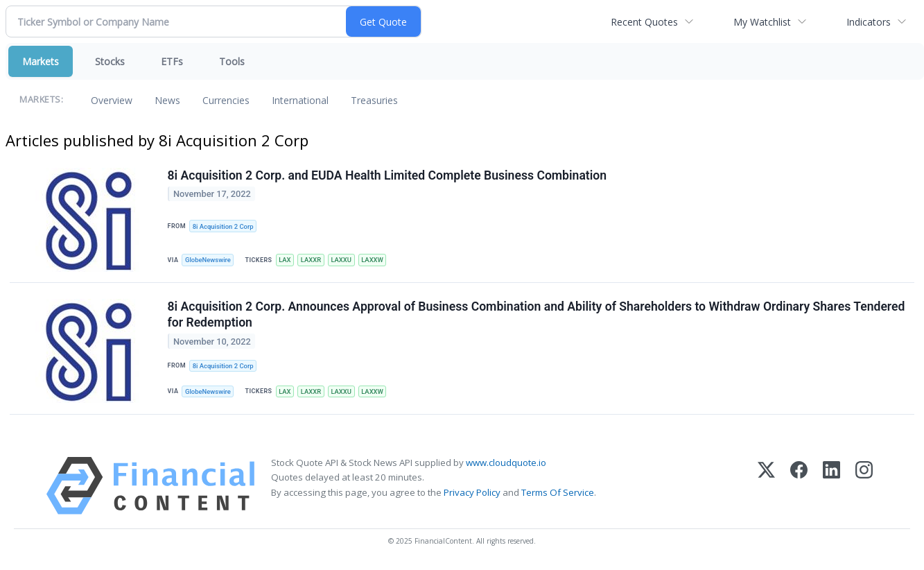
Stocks (110, 61)
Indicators (869, 22)
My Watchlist (762, 22)
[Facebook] (799, 488)
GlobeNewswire (209, 260)
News (167, 100)
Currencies (226, 100)
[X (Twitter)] (766, 488)
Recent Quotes (644, 22)
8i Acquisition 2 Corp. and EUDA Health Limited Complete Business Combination (387, 175)
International (300, 100)
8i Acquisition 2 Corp (224, 226)
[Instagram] (864, 488)
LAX (286, 260)
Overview (112, 100)
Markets (41, 61)
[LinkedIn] (831, 488)
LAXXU (344, 260)
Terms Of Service (558, 494)
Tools (232, 61)
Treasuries (374, 100)
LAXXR (313, 260)
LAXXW (376, 260)
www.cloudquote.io (506, 465)
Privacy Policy (472, 494)
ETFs (172, 61)
